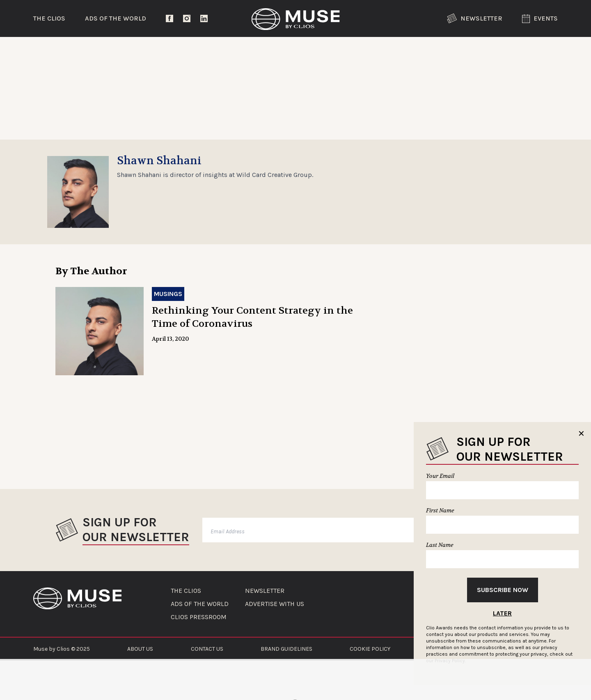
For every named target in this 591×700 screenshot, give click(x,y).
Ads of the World (116, 18)
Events (540, 19)
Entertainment (171, 51)
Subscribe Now (503, 590)
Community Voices (365, 51)
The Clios (49, 18)
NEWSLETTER (265, 591)
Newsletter (475, 18)
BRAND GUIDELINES (286, 649)
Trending (76, 51)
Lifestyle (265, 51)
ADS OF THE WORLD (200, 604)
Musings (168, 294)
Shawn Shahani (159, 161)
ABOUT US (140, 649)
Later (502, 613)
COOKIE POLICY (370, 649)
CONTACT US (207, 649)
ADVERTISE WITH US (275, 604)
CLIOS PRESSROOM (199, 617)
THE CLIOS (186, 591)
